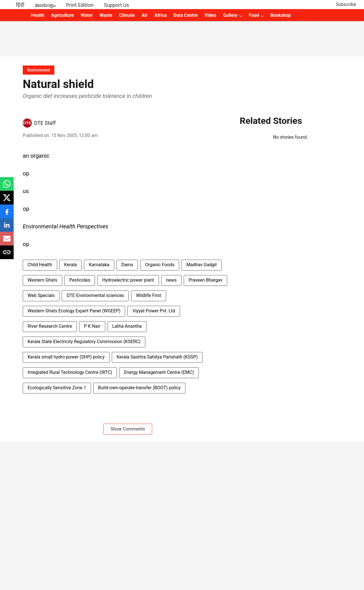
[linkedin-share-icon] (7, 228)
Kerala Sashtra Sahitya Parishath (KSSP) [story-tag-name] (157, 357)
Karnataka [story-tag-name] (99, 265)
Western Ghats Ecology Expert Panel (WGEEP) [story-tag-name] (74, 311)
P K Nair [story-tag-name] (92, 326)
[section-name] (39, 70)
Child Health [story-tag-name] (40, 265)
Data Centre (186, 15)
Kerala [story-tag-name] (71, 265)
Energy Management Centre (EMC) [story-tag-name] (159, 372)
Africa (161, 15)
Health (37, 15)
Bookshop (281, 15)
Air (145, 15)
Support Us (116, 5)
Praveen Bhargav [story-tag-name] (205, 280)
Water (87, 15)
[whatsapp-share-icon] (7, 187)
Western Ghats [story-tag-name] (43, 280)
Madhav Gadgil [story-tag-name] (201, 265)
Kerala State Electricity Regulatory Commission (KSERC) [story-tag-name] (84, 342)
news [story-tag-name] (171, 280)
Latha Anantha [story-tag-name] (127, 326)
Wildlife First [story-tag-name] (148, 295)
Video (210, 15)
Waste (106, 15)
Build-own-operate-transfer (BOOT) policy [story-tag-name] (139, 388)
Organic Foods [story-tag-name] (160, 265)
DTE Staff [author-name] (45, 123)
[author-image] (27, 123)
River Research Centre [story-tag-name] (50, 326)
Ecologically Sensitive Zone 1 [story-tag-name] (57, 388)
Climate (127, 15)
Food (254, 15)
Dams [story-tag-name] (127, 265)
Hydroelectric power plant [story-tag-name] (128, 280)
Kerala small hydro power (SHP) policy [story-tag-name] (66, 357)
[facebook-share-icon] (7, 214)
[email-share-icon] (7, 242)
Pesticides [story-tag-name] (80, 280)
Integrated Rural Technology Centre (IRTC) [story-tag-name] (70, 372)
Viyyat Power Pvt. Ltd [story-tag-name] (154, 311)
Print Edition (80, 5)
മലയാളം (45, 5)
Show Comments (128, 429)
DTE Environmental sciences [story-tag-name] (95, 295)
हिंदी (20, 5)
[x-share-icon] (7, 201)
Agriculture (63, 15)
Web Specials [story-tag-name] (41, 295)
